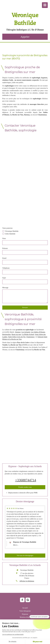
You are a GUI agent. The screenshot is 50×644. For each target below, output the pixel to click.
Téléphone (6, 268)
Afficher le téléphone (27, 581)
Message (5, 288)
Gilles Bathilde (10, 234)
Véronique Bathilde (11, 231)
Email (4, 258)
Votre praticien (7, 228)
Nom (4, 238)
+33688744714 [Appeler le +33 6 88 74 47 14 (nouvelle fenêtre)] (26, 480)
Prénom (5, 248)
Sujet (4, 278)
